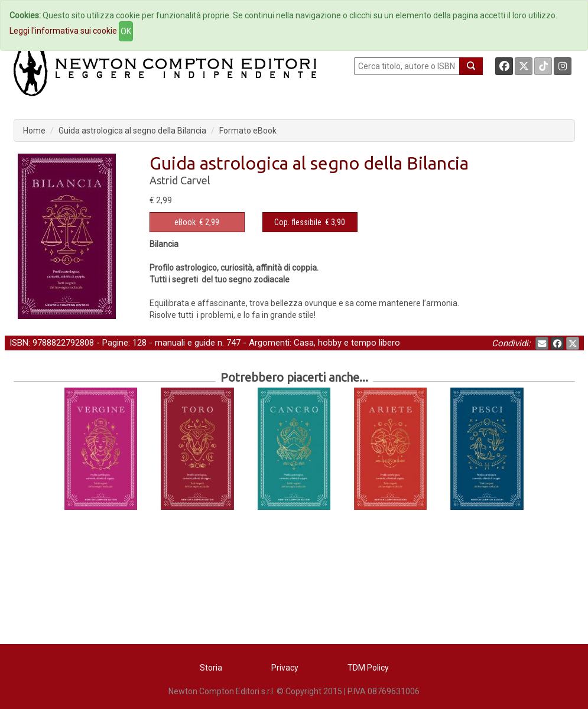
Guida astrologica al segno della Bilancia (132, 131)
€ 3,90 (310, 222)
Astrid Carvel (180, 180)
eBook (185, 222)
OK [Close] (126, 31)
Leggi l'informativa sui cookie (63, 31)
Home (34, 131)
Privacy (285, 668)
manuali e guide (185, 343)
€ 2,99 (197, 222)
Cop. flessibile (298, 222)
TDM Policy (368, 668)
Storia (211, 668)
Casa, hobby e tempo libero (347, 343)
